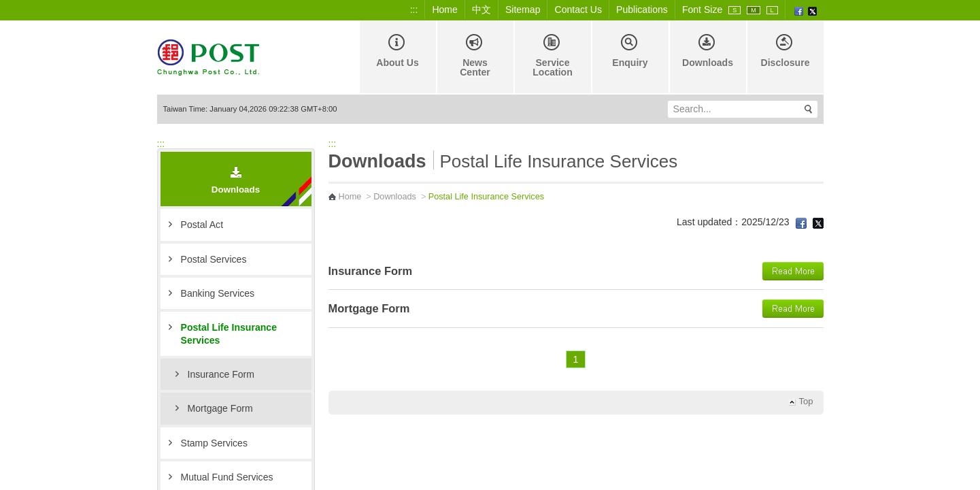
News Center (475, 56)
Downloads (708, 51)
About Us (398, 51)
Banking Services (218, 293)
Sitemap (523, 10)
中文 (481, 10)
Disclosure (785, 51)
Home (445, 10)
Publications (642, 10)
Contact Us (578, 10)
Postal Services (214, 259)
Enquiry (630, 51)
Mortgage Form (220, 408)
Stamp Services (214, 443)
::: (414, 10)
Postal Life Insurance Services (229, 333)
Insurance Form (221, 374)
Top (806, 401)
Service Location (553, 56)
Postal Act (202, 225)
